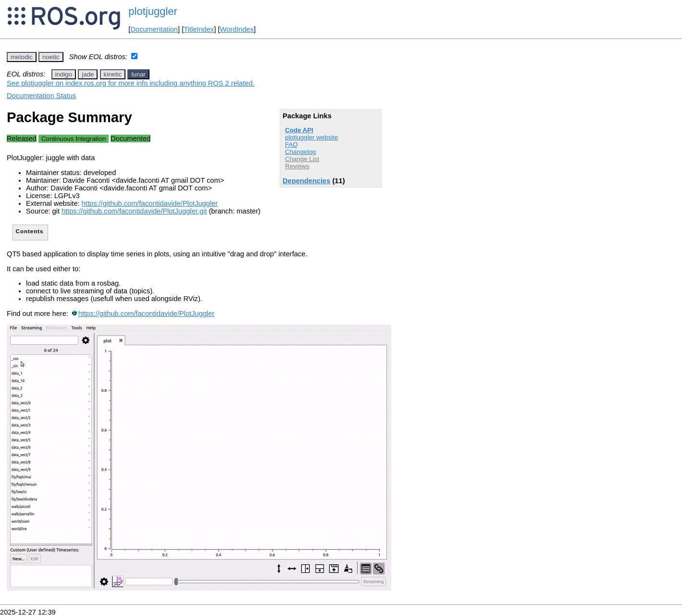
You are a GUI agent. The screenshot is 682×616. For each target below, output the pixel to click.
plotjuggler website (311, 137)
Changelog (300, 152)
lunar (138, 74)
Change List (302, 159)
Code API (299, 130)
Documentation (154, 29)
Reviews (297, 166)
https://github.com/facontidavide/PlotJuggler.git (134, 211)
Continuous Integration (74, 139)
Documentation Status (41, 96)
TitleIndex (199, 29)
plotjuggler (153, 11)
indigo (64, 74)
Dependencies (306, 181)
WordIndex (237, 29)
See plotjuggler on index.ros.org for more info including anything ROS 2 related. (131, 83)
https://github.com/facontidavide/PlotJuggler (150, 203)
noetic (51, 57)
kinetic (113, 74)
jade (88, 74)
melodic (22, 57)
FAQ (291, 145)
